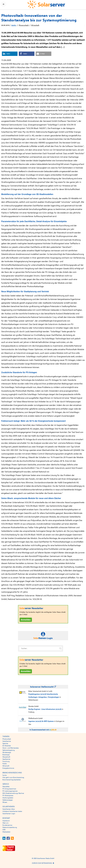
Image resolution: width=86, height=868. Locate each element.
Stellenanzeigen (8, 800)
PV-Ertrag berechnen (9, 789)
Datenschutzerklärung (10, 827)
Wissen (5, 802)
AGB (4, 830)
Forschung (6, 761)
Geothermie (6, 759)
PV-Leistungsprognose (10, 791)
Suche (5, 775)
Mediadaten (6, 832)
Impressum (6, 821)
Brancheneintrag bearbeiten (12, 780)
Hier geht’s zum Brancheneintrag (13, 777)
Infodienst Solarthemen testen (12, 811)
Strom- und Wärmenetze (11, 748)
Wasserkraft (6, 757)
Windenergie (7, 752)
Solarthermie (7, 741)
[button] (10, 54)
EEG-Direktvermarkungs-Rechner (13, 793)
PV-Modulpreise (8, 796)
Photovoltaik (24, 25)
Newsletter (6, 787)
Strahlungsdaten (8, 798)
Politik (5, 764)
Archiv (14, 25)
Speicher (5, 744)
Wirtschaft (35, 25)
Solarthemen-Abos (9, 809)
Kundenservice (7, 825)
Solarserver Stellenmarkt (43, 687)
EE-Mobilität (7, 746)
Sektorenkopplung (9, 750)
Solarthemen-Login (9, 814)
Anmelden (26, 620)
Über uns (5, 823)
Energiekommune (8, 768)
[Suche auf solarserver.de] (60, 649)
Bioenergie (6, 755)
